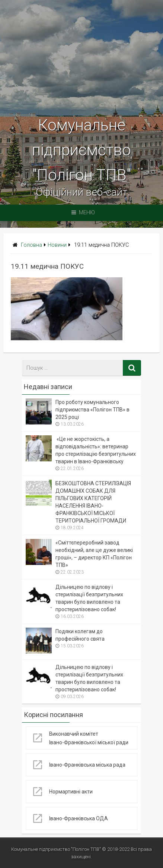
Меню (83, 213)
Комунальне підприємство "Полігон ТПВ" (81, 150)
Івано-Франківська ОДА (79, 818)
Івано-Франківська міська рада (87, 765)
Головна (31, 245)
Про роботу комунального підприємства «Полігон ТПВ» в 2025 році (92, 410)
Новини (57, 245)
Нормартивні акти (71, 792)
